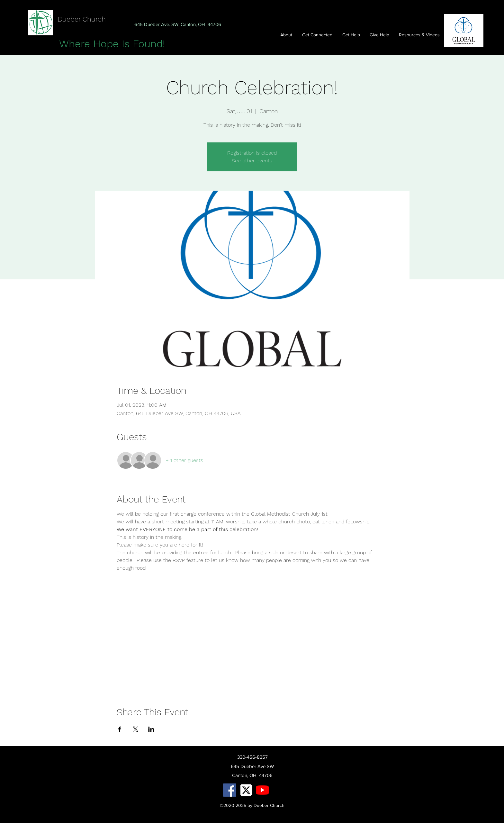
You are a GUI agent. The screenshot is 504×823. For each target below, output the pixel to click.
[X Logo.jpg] (246, 790)
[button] (319, 35)
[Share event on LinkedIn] (151, 729)
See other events (252, 161)
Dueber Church (82, 19)
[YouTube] (262, 790)
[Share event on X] (135, 729)
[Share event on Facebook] (120, 729)
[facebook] (230, 790)
